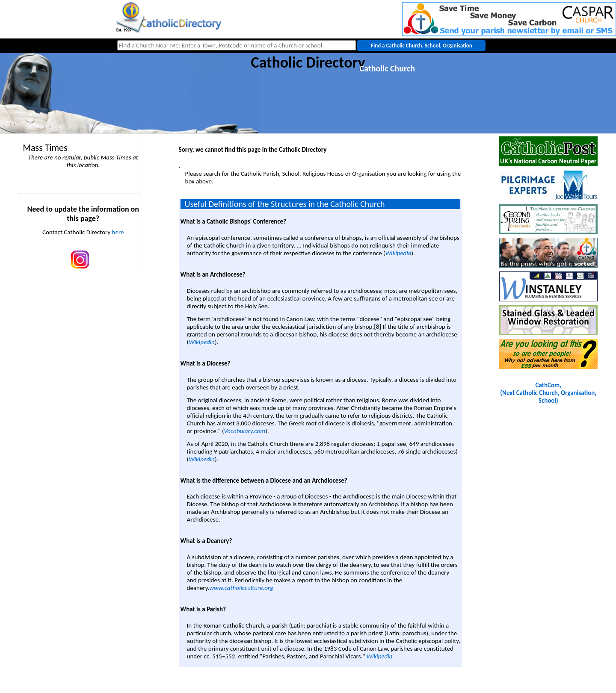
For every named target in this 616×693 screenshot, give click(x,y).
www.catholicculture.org (241, 588)
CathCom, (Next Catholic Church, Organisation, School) (548, 393)
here (118, 232)
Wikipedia (398, 253)
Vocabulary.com (244, 431)
